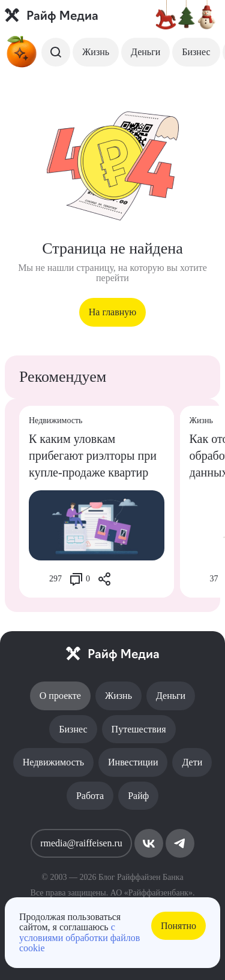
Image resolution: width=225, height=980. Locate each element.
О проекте (60, 696)
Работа (90, 796)
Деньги (145, 52)
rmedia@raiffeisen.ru (81, 843)
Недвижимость (53, 762)
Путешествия (139, 729)
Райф (138, 796)
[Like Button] (38, 579)
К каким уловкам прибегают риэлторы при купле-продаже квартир (93, 456)
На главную (113, 312)
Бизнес (196, 52)
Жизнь (96, 52)
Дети (192, 762)
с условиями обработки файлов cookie (79, 937)
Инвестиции (133, 762)
